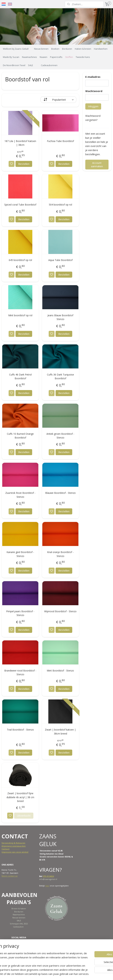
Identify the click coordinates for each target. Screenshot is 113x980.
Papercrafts (56, 57)
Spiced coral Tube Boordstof (20, 205)
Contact (6, 849)
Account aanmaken (97, 164)
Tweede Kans (83, 57)
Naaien (44, 57)
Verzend (6, 843)
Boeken (55, 49)
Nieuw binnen (41, 49)
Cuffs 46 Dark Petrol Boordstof (20, 376)
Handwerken (101, 49)
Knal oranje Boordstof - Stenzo (60, 554)
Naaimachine (19, 915)
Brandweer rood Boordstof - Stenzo (20, 672)
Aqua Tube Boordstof (60, 260)
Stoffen (69, 57)
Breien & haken (19, 908)
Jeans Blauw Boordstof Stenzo (60, 317)
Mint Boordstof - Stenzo (60, 671)
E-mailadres (93, 77)
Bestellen (24, 164)
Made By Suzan (11, 57)
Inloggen (93, 106)
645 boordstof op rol (20, 260)
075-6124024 (48, 876)
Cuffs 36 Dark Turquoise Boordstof (60, 376)
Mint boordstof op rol (20, 315)
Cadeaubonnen (49, 65)
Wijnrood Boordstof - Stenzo (60, 611)
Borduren (67, 49)
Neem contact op (10, 876)
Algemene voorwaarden (14, 846)
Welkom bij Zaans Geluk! (16, 49)
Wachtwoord (94, 91)
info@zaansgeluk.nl (48, 879)
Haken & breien (83, 49)
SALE (31, 65)
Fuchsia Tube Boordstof (60, 141)
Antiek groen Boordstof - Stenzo (60, 436)
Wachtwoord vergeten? (93, 118)
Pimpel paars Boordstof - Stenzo (20, 613)
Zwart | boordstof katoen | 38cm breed (60, 731)
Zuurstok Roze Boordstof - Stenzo (20, 495)
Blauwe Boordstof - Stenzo (60, 493)
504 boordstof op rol (60, 205)
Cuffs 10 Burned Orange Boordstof (20, 436)
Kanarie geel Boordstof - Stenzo (20, 554)
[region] (34, 955)
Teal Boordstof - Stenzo (20, 730)
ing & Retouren (18, 843)
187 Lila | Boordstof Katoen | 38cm (20, 143)
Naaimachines (29, 57)
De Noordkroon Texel (14, 65)
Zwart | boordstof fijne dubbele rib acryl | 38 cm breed (20, 797)
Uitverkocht (24, 816)
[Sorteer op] (58, 100)
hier (47, 886)
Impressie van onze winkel (15, 852)
